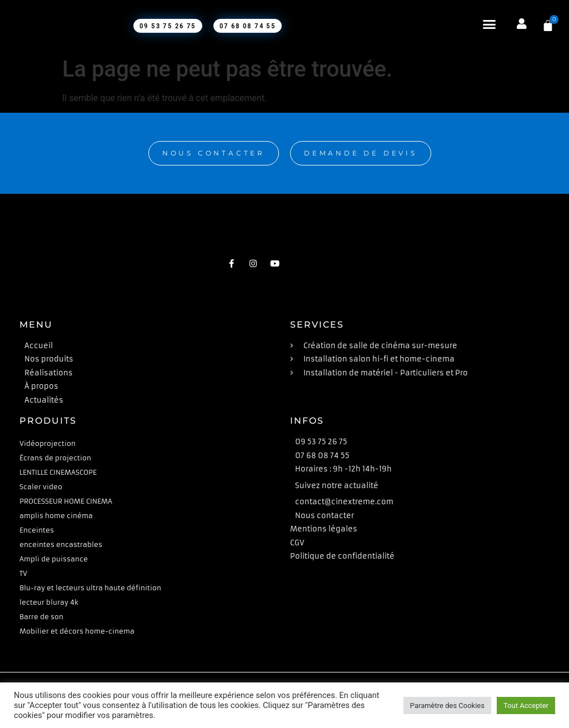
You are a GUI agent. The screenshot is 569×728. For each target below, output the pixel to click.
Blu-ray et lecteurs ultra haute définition (90, 588)
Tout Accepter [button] (526, 706)
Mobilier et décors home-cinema (77, 631)
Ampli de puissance (54, 559)
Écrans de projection (55, 458)
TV (23, 573)
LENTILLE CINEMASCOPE (58, 472)
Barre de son (41, 617)
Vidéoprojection (48, 443)
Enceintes (37, 530)
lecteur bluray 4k (49, 602)
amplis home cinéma (56, 516)
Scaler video (41, 487)
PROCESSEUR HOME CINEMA (66, 501)
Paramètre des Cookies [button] (447, 706)
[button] (486, 24)
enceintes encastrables (61, 544)
